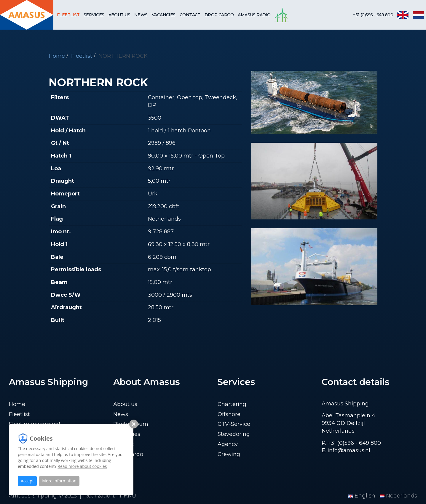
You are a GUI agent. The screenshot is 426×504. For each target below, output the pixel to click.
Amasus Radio (254, 15)
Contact (190, 15)
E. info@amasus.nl (346, 450)
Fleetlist (68, 15)
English (363, 496)
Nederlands (398, 496)
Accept (27, 481)
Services (94, 15)
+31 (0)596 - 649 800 (373, 15)
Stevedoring (234, 434)
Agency (228, 444)
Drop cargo (219, 15)
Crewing (229, 454)
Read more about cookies (82, 466)
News (141, 15)
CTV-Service (234, 424)
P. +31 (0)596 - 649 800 (351, 443)
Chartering (232, 404)
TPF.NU (126, 496)
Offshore (229, 414)
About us (119, 15)
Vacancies (164, 15)
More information (59, 481)
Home (57, 56)
